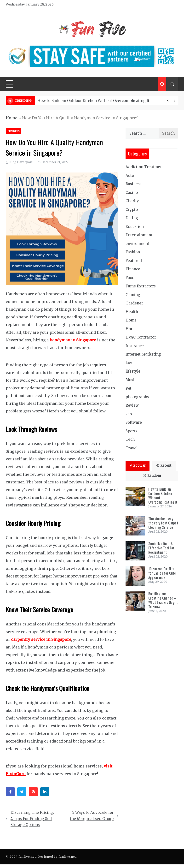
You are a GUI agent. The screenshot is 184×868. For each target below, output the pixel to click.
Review (132, 405)
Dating (132, 218)
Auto (130, 175)
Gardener (134, 303)
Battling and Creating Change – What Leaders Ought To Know (163, 600)
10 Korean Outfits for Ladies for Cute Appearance (162, 573)
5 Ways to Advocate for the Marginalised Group (92, 816)
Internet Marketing (143, 354)
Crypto (132, 210)
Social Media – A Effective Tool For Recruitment (161, 548)
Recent (164, 466)
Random (152, 476)
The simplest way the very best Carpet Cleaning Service (163, 523)
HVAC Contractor (141, 337)
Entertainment (139, 235)
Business (14, 131)
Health (132, 312)
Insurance (135, 346)
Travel (132, 448)
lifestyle (133, 371)
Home (11, 118)
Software (134, 422)
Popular (138, 466)
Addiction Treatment (145, 167)
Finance (133, 269)
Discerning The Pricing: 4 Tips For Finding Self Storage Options (32, 819)
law (129, 363)
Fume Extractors (141, 286)
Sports (131, 431)
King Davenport (21, 162)
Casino (132, 193)
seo (129, 414)
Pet (129, 388)
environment (137, 244)
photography (137, 397)
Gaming (133, 295)
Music (131, 380)
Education (135, 227)
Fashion (133, 252)
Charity (132, 201)
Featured (134, 261)
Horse (131, 329)
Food (130, 278)
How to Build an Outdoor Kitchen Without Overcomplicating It (93, 101)
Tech (130, 439)
